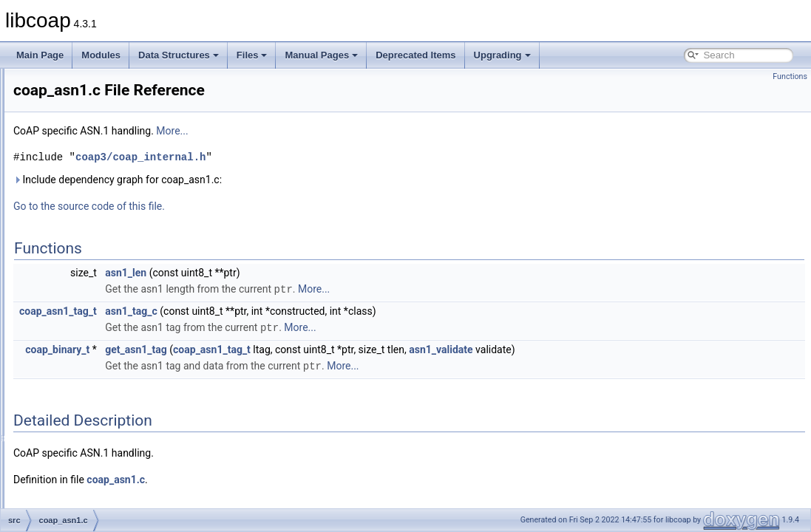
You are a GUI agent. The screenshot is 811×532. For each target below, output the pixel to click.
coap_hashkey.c (92, 341)
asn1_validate (625, 348)
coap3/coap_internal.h (325, 157)
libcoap (27, 81)
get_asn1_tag (321, 348)
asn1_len (311, 273)
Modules (101, 55)
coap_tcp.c (82, 503)
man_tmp (67, 178)
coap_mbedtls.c (92, 389)
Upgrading (502, 55)
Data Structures (179, 55)
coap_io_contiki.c (95, 373)
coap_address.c (92, 227)
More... (357, 131)
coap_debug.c (88, 292)
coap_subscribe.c (95, 487)
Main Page (40, 55)
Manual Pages (321, 55)
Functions (790, 76)
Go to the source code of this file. (274, 206)
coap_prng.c (85, 454)
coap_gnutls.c (88, 324)
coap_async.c (88, 259)
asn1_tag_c (316, 310)
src (55, 194)
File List (52, 146)
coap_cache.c (88, 276)
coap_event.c (87, 308)
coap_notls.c (85, 406)
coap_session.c (91, 471)
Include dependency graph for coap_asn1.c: (302, 180)
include (63, 162)
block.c (74, 211)
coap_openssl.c (91, 422)
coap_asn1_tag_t (243, 310)
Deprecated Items (415, 55)
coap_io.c (79, 357)
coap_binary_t (242, 348)
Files (252, 55)
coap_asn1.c (86, 243)
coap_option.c (88, 438)
